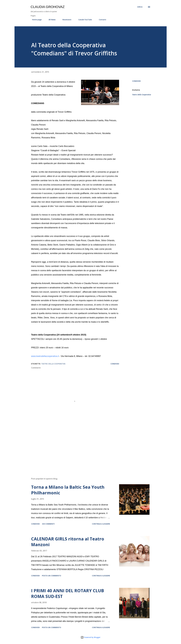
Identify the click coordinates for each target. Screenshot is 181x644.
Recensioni (65, 20)
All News (51, 20)
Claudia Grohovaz (48, 7)
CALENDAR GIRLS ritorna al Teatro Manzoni (68, 542)
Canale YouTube (84, 20)
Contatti (101, 20)
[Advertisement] (71, 448)
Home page (35, 20)
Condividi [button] (136, 81)
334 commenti (48, 524)
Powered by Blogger (91, 637)
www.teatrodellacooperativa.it (45, 356)
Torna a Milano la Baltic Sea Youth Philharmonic (68, 490)
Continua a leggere (101, 524)
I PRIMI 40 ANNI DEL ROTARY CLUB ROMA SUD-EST (68, 593)
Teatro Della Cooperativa (142, 95)
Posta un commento (52, 576)
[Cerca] (140, 7)
